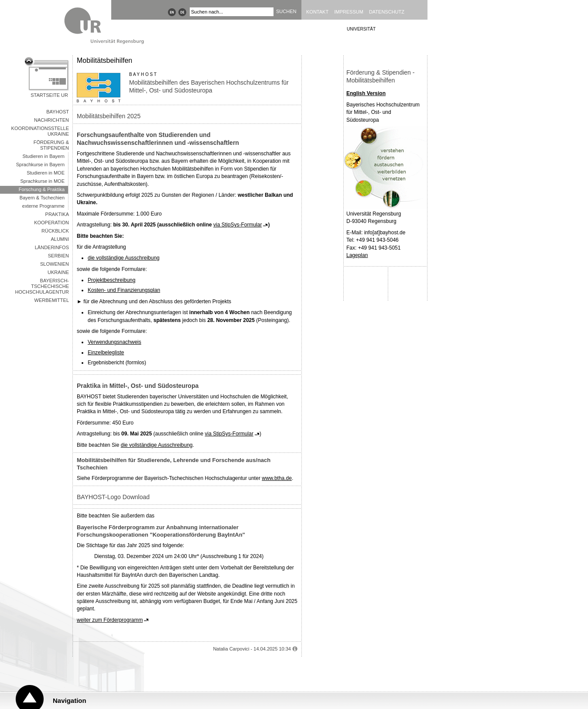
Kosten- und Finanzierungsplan (124, 290)
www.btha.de (277, 478)
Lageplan (357, 255)
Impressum (349, 12)
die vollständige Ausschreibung (124, 258)
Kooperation (51, 223)
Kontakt (317, 12)
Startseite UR (49, 95)
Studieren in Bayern (43, 156)
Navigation (70, 700)
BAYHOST (58, 112)
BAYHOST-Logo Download (113, 497)
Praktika (57, 214)
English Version (366, 93)
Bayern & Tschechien (42, 198)
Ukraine (58, 272)
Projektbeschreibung (111, 280)
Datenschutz (387, 12)
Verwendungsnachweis (115, 342)
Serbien (58, 256)
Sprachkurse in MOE (43, 181)
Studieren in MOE (46, 173)
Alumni (60, 239)
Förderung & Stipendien (51, 145)
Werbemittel (52, 300)
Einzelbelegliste (106, 353)
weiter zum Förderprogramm (110, 620)
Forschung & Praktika (42, 189)
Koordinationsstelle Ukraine (40, 131)
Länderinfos (52, 247)
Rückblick (55, 231)
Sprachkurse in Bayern (40, 164)
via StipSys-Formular (238, 225)
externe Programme (43, 206)
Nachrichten (51, 120)
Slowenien (55, 264)
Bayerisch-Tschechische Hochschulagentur (42, 286)
